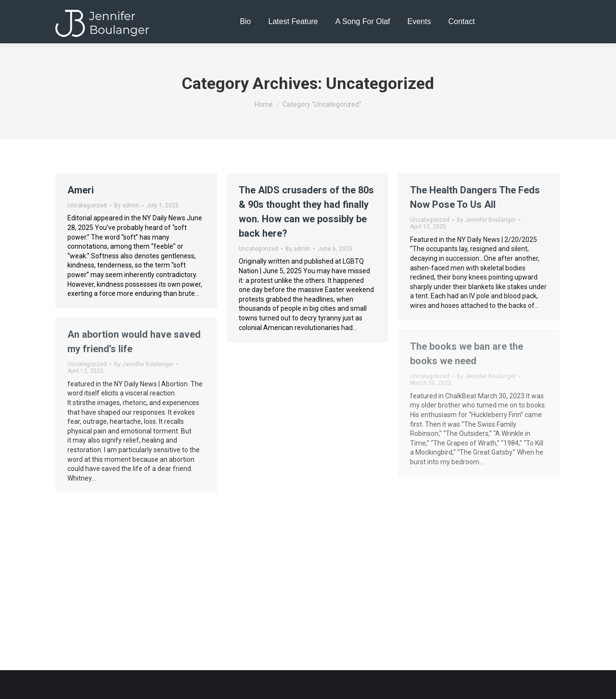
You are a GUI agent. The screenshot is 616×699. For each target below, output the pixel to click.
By (127, 205)
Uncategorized (87, 205)
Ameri (81, 190)
